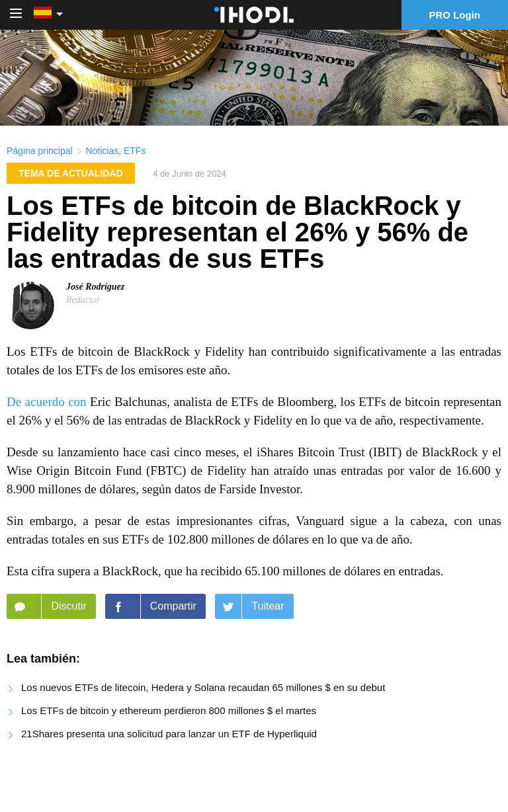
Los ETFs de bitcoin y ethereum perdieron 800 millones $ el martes (169, 710)
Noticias (102, 151)
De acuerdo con (47, 402)
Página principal (40, 151)
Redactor (83, 300)
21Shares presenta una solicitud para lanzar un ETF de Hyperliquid (169, 734)
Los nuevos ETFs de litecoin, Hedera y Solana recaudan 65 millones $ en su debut (203, 687)
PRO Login (455, 15)
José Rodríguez (95, 287)
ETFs (135, 151)
